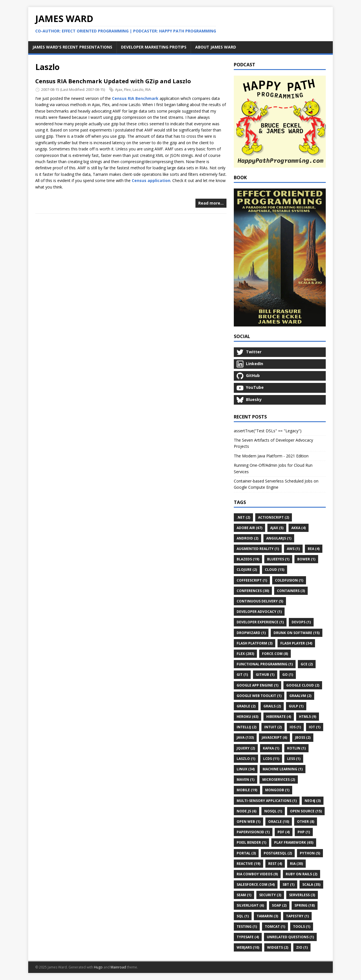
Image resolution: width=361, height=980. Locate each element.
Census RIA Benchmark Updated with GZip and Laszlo (113, 81)
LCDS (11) (271, 759)
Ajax (119, 89)
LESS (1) (294, 759)
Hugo (98, 967)
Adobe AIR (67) (249, 528)
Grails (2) (272, 706)
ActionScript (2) (274, 517)
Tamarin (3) (267, 916)
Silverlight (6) (250, 905)
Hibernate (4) (279, 717)
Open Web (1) (248, 822)
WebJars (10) (248, 947)
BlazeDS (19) (248, 559)
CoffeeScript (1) (252, 580)
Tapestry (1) (297, 916)
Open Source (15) (306, 811)
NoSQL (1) (273, 811)
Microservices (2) (279, 780)
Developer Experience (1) (260, 622)
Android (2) (247, 538)
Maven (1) (246, 780)
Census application (151, 180)
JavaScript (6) (274, 737)
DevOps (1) (301, 622)
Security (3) (270, 895)
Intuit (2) (273, 727)
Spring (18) (305, 905)
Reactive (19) (248, 864)
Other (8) (306, 822)
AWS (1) (293, 549)
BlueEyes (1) (278, 559)
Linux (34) (246, 769)
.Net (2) (243, 517)
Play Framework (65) (294, 842)
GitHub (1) (265, 675)
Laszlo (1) (246, 759)
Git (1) (242, 675)
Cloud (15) (275, 570)
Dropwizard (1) (251, 633)
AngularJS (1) (279, 538)
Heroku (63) (247, 717)
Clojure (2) (247, 570)
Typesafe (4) (248, 937)
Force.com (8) (275, 654)
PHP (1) (304, 832)
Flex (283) (245, 654)
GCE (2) (307, 664)
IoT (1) (315, 727)
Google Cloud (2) (303, 685)
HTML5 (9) (308, 717)
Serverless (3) (302, 895)
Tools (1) (302, 927)
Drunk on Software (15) (297, 633)
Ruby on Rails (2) (301, 874)
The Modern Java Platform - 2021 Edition (271, 456)
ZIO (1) (302, 947)
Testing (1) (247, 927)
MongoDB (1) (277, 790)
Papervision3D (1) (253, 832)
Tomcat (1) (275, 927)
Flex (127, 89)
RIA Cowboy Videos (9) (257, 874)
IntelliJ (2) (246, 727)
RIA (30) (296, 864)
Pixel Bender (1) (251, 842)
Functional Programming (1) (265, 664)
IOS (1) (295, 727)
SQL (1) (243, 916)
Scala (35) (311, 884)
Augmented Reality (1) (258, 549)
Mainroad (118, 967)
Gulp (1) (296, 706)
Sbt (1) (289, 884)
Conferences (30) (253, 591)
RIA (148, 89)
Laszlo (138, 89)
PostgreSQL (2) (278, 853)
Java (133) (245, 737)
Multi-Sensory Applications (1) (267, 801)
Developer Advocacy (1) (259, 612)
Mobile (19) (247, 790)
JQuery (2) (246, 748)
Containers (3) (291, 591)
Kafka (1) (271, 748)
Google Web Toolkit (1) (259, 696)
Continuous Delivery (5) (260, 601)
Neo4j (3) (313, 801)
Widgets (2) (278, 947)
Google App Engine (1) (257, 685)
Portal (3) (246, 853)
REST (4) (275, 864)
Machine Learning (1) (283, 769)
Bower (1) (306, 559)
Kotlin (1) (296, 748)
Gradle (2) (246, 706)
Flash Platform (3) (255, 643)
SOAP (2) (279, 905)
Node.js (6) (246, 811)
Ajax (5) (277, 528)
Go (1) (288, 675)
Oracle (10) (279, 822)
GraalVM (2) (300, 696)
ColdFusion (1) (289, 580)
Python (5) (310, 853)
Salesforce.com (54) (256, 884)
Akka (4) (299, 528)
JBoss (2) (303, 737)
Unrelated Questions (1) (290, 937)
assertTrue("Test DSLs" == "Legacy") (268, 431)
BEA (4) (314, 549)
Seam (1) (244, 895)
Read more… (211, 203)
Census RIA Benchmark (135, 98)
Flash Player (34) (296, 643)
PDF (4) (284, 832)
